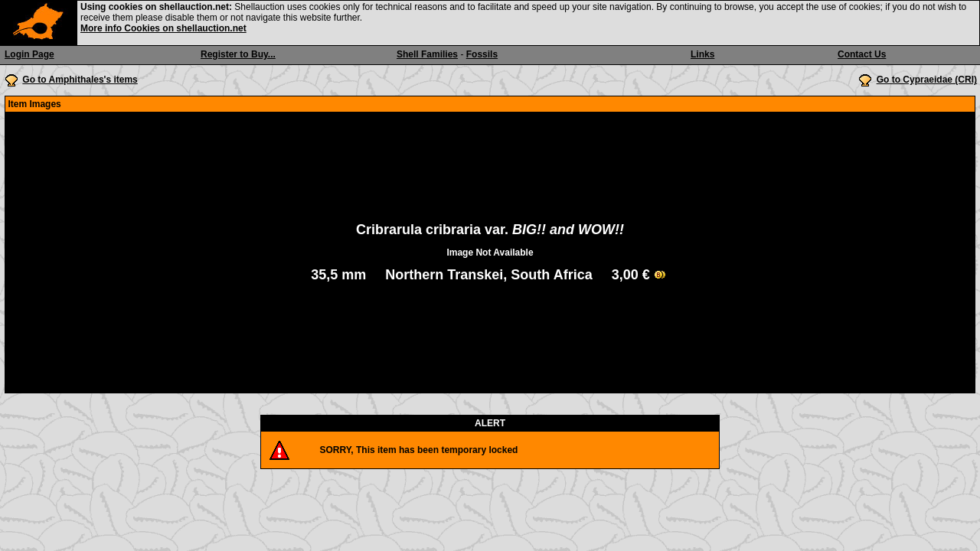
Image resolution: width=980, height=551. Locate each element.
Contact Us (862, 54)
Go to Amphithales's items (80, 80)
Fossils (482, 54)
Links (702, 54)
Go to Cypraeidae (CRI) (927, 80)
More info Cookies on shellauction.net (163, 28)
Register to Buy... (238, 54)
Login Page (29, 54)
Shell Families (427, 54)
